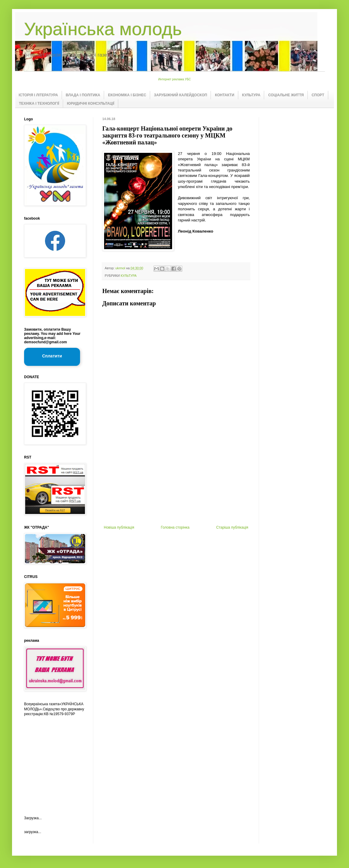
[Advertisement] (176, 480)
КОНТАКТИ (224, 95)
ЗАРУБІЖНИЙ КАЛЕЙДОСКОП (181, 95)
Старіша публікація (232, 527)
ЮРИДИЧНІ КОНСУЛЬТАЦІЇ (91, 103)
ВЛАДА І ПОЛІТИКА (83, 95)
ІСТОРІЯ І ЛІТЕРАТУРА (38, 95)
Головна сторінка (175, 527)
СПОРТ (318, 95)
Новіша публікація (119, 527)
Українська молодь (103, 29)
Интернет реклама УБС (175, 79)
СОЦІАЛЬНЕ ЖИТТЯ (286, 95)
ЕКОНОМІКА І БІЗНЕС (127, 95)
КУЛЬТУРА (251, 95)
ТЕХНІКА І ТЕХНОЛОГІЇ (39, 103)
